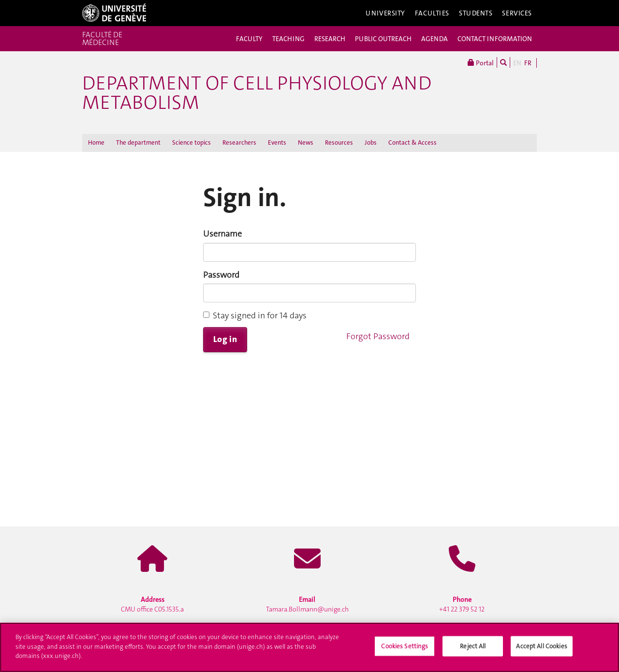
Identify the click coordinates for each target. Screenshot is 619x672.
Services (517, 13)
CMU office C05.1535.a (152, 604)
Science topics (192, 142)
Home (96, 142)
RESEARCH (330, 39)
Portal (481, 62)
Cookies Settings (405, 653)
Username (222, 234)
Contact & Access (413, 142)
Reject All (473, 653)
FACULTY (249, 39)
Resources (339, 142)
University (385, 13)
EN (517, 63)
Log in (225, 339)
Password (221, 275)
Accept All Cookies (541, 653)
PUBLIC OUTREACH (383, 39)
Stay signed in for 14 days (255, 315)
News (306, 142)
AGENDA (435, 39)
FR (528, 63)
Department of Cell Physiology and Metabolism (257, 93)
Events (277, 142)
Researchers (239, 142)
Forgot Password (378, 336)
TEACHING (288, 39)
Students (476, 13)
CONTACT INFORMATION (495, 39)
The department (138, 142)
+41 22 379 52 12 (462, 604)
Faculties (432, 13)
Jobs (371, 142)
